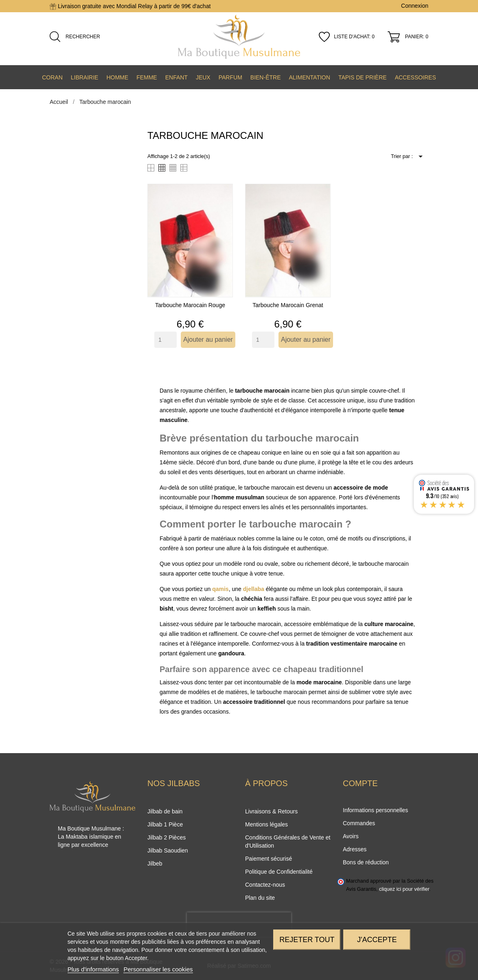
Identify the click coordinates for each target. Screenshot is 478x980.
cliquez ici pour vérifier (404, 889)
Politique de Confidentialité (279, 872)
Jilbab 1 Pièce (165, 824)
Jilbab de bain (165, 811)
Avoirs (351, 836)
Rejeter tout (307, 940)
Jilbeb (155, 864)
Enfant (177, 77)
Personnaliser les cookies (158, 969)
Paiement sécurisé (269, 859)
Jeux (203, 77)
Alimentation (309, 77)
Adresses (355, 849)
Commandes (359, 823)
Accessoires (416, 77)
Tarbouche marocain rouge (190, 305)
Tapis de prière (363, 77)
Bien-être (266, 77)
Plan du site (260, 898)
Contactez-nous (265, 885)
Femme (147, 77)
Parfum (230, 77)
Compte (360, 783)
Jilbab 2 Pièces (167, 837)
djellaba (254, 589)
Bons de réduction (366, 862)
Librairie (85, 77)
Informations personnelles (375, 810)
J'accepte (377, 940)
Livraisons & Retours (271, 811)
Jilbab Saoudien (168, 850)
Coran (52, 77)
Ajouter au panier (208, 339)
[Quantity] (166, 340)
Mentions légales (266, 824)
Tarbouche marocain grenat (288, 305)
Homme (117, 77)
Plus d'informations (93, 969)
